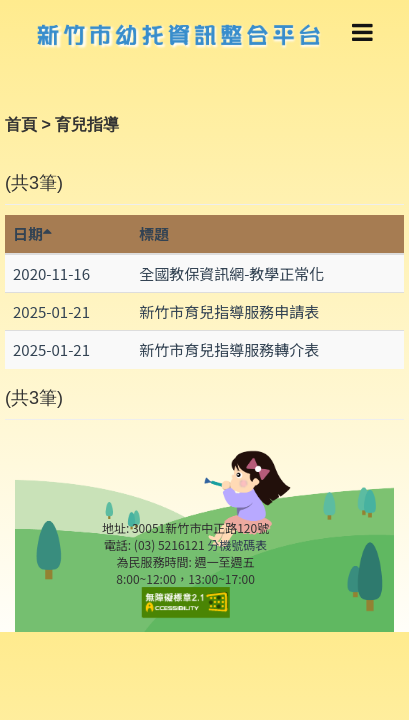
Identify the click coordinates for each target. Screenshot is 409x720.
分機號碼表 (237, 544)
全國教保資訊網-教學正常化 (231, 273)
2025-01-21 (51, 311)
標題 (154, 233)
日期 (32, 233)
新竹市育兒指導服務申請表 (229, 311)
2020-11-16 (51, 273)
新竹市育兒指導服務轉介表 (229, 349)
